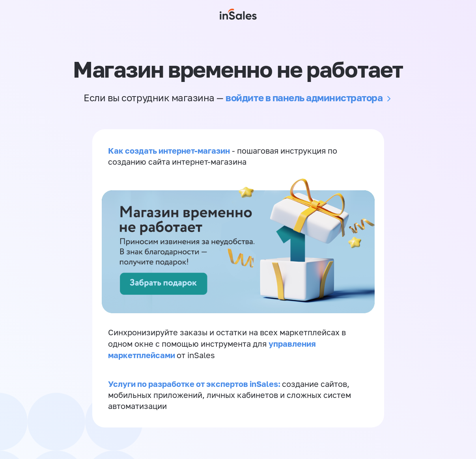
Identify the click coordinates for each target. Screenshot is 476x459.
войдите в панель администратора (304, 98)
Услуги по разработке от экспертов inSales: (195, 384)
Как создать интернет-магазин (169, 151)
